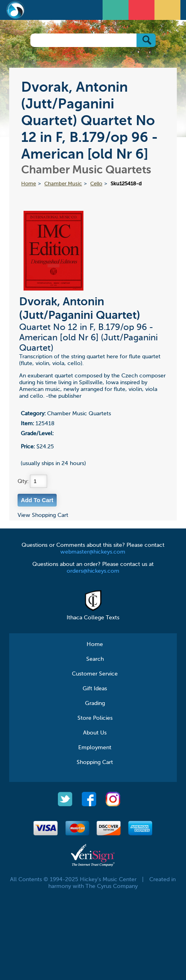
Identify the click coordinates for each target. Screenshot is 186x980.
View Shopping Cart (43, 515)
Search (95, 659)
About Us (95, 733)
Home (29, 184)
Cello (96, 184)
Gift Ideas (95, 689)
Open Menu (117, 9)
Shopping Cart (95, 762)
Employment (95, 748)
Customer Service (95, 674)
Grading (95, 703)
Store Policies (95, 718)
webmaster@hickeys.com (93, 552)
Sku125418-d (126, 184)
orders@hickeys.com (93, 571)
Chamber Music (63, 184)
